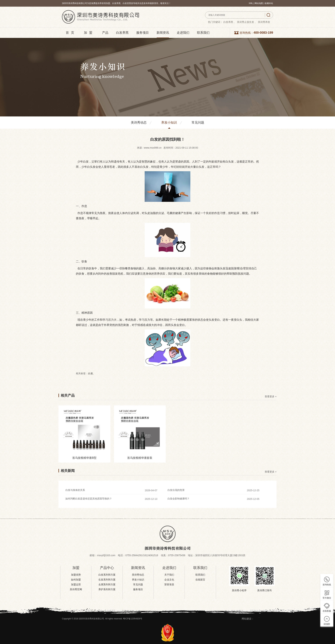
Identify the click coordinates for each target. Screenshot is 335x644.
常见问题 (198, 123)
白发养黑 (122, 33)
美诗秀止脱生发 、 (247, 22)
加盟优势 (76, 575)
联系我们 (203, 33)
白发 (91, 373)
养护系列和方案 (107, 589)
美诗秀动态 (139, 123)
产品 (105, 33)
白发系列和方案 (107, 575)
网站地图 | (260, 3)
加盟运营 (76, 584)
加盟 (89, 33)
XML (251, 3)
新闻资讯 (163, 33)
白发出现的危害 (176, 490)
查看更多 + (271, 397)
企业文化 (169, 580)
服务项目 (143, 33)
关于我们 (169, 575)
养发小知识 (169, 123)
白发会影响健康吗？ (178, 499)
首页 (71, 33)
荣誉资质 (169, 584)
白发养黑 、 (230, 22)
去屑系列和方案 (107, 584)
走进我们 (183, 33)
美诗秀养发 (264, 22)
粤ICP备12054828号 (133, 619)
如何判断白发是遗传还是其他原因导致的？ (89, 499)
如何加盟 (76, 580)
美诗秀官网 (76, 589)
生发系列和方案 (107, 580)
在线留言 (200, 580)
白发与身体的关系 (75, 490)
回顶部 (327, 624)
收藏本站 (269, 3)
